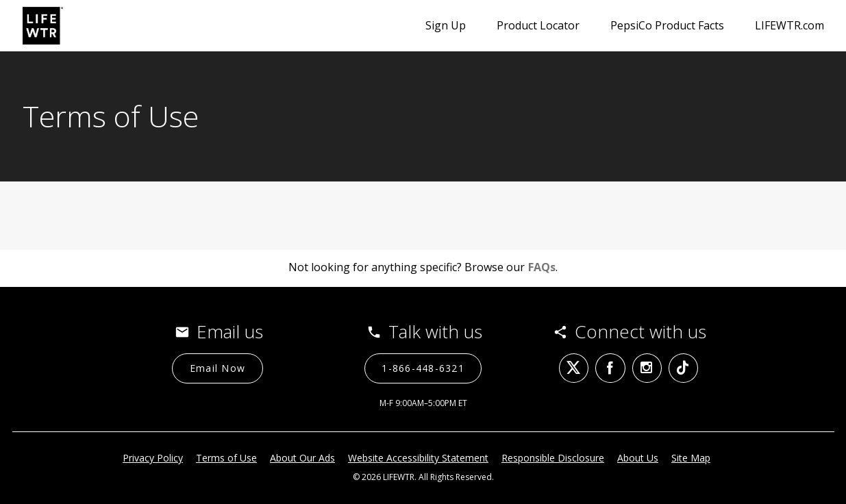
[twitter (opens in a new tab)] (574, 368)
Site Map (691, 458)
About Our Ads (302, 458)
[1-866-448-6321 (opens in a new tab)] (423, 368)
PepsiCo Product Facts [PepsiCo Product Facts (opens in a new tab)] (667, 25)
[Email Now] (217, 368)
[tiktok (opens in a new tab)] (683, 368)
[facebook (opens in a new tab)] (610, 368)
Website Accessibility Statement (418, 458)
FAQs (542, 267)
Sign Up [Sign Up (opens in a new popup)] (446, 25)
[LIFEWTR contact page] (43, 26)
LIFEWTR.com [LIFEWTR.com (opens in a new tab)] (789, 25)
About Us (638, 458)
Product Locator (538, 25)
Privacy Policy (153, 458)
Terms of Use (226, 458)
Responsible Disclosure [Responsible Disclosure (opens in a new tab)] (553, 458)
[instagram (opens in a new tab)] (647, 368)
